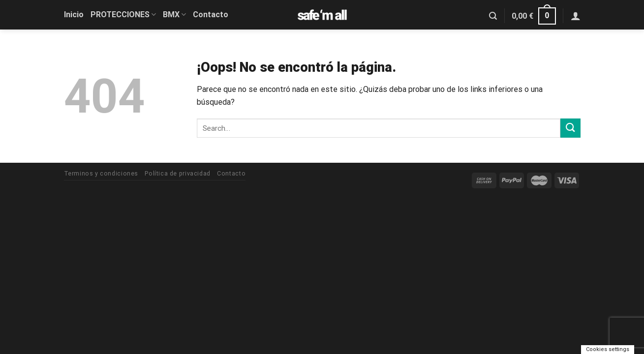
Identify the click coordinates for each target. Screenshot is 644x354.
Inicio (74, 15)
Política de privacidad (177, 174)
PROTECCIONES (123, 15)
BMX (174, 15)
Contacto (211, 15)
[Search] (493, 16)
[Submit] (570, 128)
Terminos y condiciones (101, 174)
